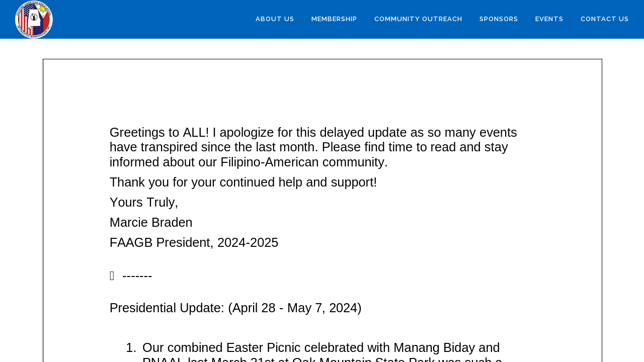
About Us (275, 19)
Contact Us (605, 19)
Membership (334, 19)
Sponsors (499, 19)
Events (549, 19)
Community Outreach (418, 19)
